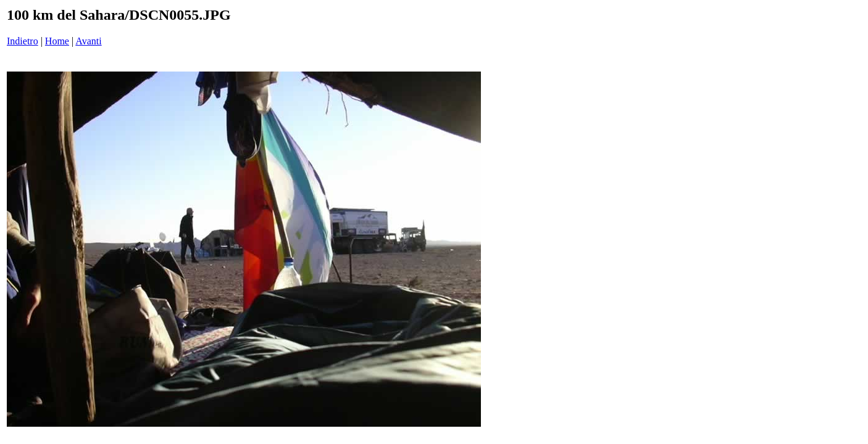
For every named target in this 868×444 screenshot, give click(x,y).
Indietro (23, 41)
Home (57, 41)
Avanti (88, 41)
